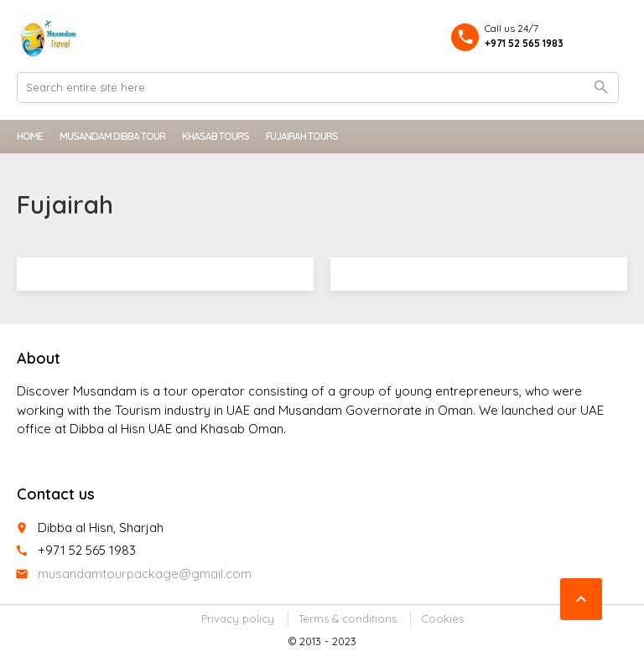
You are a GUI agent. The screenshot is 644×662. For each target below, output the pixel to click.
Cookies (442, 618)
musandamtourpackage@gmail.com (145, 574)
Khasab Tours (216, 136)
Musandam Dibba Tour (112, 136)
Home (30, 136)
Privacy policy (238, 618)
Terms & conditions (348, 618)
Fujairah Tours (302, 136)
